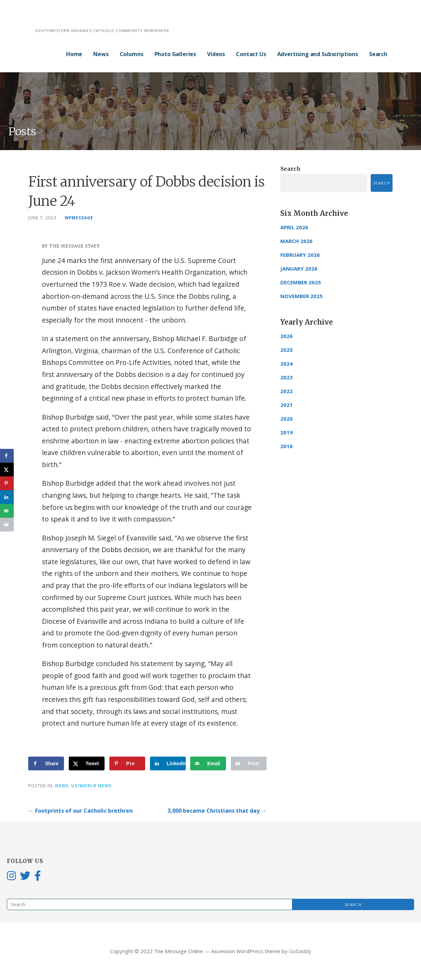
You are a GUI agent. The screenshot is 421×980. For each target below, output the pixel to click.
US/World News (91, 786)
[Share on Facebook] (46, 763)
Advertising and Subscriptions (318, 54)
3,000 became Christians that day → (217, 811)
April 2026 (294, 227)
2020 (287, 419)
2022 (287, 391)
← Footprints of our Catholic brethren (80, 811)
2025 (287, 350)
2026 (287, 336)
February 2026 (300, 255)
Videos (216, 54)
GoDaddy (300, 951)
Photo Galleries (175, 54)
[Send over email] (208, 763)
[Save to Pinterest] (127, 763)
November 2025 (301, 296)
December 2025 (301, 282)
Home (74, 54)
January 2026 (299, 268)
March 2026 (296, 241)
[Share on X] (87, 763)
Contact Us (251, 54)
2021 (287, 405)
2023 (287, 377)
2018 (287, 446)
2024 (287, 363)
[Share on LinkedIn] (168, 763)
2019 (287, 432)
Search (378, 54)
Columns (132, 54)
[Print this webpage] (249, 763)
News (101, 54)
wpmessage (79, 218)
